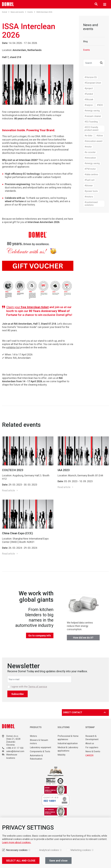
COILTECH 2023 (13, 470)
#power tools (91, 191)
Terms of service (38, 687)
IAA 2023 (64, 470)
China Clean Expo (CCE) (18, 533)
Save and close (58, 861)
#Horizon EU (91, 77)
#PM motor (90, 169)
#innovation (90, 158)
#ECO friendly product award (91, 129)
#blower (89, 186)
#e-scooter (90, 152)
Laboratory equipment (40, 747)
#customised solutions (91, 204)
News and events (18, 12)
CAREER (89, 755)
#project (89, 88)
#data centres (91, 174)
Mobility (62, 755)
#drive (100, 136)
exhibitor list (13, 347)
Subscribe (18, 694)
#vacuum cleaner (93, 116)
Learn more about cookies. (17, 842)
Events (31, 12)
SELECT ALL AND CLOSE (21, 861)
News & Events (93, 751)
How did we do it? (83, 638)
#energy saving (92, 111)
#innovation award (93, 141)
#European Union (93, 83)
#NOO (100, 105)
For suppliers (92, 747)
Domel (6, 12)
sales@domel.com (15, 751)
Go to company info (40, 636)
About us (90, 743)
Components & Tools (40, 751)
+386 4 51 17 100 (15, 748)
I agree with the (29, 687)
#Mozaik (89, 99)
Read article (9, 490)
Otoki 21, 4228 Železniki (13, 740)
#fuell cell (89, 180)
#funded (89, 94)
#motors (89, 197)
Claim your (28, 307)
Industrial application (68, 743)
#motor (88, 147)
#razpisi (89, 105)
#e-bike (88, 136)
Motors (33, 736)
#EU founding (91, 122)
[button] (101, 63)
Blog (85, 41)
